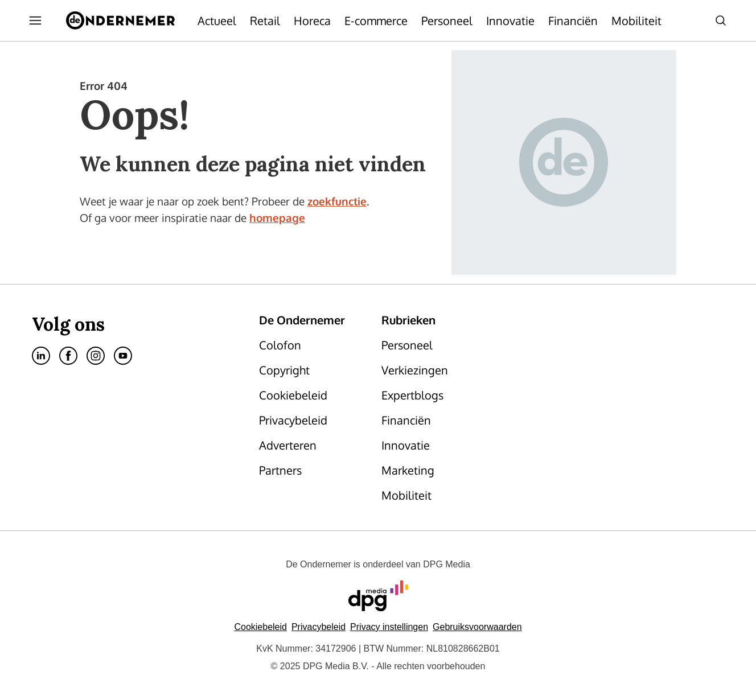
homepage (277, 217)
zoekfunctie (337, 201)
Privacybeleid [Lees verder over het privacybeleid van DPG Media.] (319, 627)
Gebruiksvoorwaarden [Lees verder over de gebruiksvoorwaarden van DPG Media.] (477, 627)
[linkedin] (41, 356)
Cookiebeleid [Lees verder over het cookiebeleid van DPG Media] (260, 627)
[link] (313, 345)
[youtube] (123, 356)
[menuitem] (35, 20)
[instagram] (96, 356)
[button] (389, 627)
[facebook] (68, 356)
